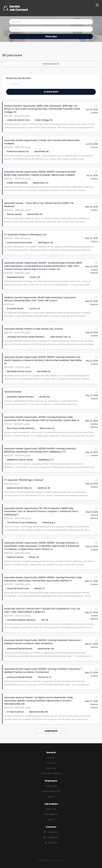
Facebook (53, 832)
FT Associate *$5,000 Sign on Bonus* (24, 480)
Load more (51, 731)
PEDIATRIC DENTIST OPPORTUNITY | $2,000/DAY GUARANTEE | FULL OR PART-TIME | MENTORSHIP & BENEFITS (42, 610)
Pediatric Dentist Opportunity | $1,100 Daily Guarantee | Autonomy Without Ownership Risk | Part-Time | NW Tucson (40, 299)
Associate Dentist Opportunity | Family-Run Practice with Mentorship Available (42, 142)
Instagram (53, 837)
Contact (51, 763)
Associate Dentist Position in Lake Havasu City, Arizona (33, 329)
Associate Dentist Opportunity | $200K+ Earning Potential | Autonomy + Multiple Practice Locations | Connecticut (43, 671)
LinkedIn (53, 843)
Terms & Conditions (51, 773)
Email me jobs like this (19, 78)
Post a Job (51, 786)
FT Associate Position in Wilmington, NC (25, 235)
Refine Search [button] (51, 64)
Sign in (51, 797)
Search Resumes (51, 791)
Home (51, 758)
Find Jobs (51, 37)
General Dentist (13, 392)
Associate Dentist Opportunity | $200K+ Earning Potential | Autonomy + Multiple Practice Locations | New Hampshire (43, 642)
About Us (51, 768)
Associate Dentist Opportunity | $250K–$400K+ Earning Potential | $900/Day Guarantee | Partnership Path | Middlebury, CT (40, 450)
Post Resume (51, 814)
